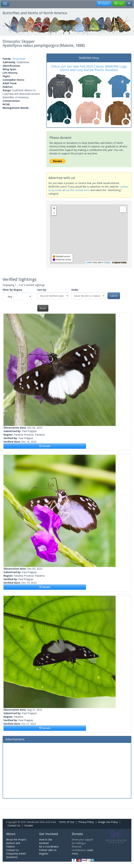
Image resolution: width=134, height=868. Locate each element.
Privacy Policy (86, 822)
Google (107, 262)
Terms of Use (66, 822)
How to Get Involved (46, 841)
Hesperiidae (19, 59)
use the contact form (78, 190)
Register (44, 854)
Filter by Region (12, 290)
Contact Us (14, 825)
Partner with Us (48, 850)
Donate (29, 825)
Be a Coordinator (49, 847)
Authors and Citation (13, 845)
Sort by (42, 290)
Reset (43, 308)
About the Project (16, 839)
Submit (114, 296)
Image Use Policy (108, 822)
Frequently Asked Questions (16, 855)
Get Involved (48, 834)
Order (75, 290)
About (11, 834)
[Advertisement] (67, 770)
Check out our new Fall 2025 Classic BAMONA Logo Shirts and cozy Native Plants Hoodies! (89, 68)
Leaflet (89, 262)
